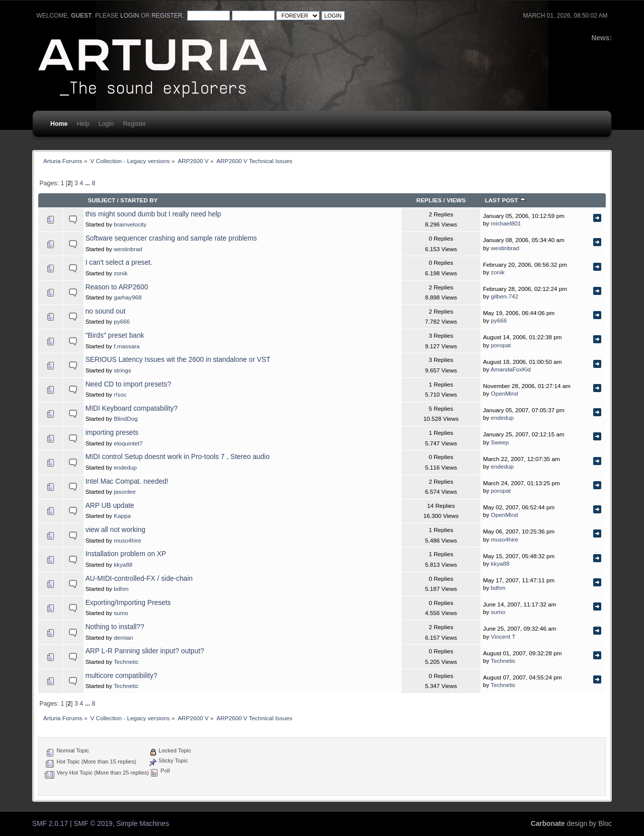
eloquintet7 (128, 443)
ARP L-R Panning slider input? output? (145, 651)
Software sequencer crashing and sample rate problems (171, 238)
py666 (122, 321)
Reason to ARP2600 (117, 287)
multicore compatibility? (122, 676)
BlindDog (126, 419)
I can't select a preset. (119, 262)
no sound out (106, 311)
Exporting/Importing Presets (128, 603)
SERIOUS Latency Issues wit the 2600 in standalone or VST (178, 360)
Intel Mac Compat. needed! (127, 481)
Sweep (500, 442)
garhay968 (128, 297)
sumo (121, 613)
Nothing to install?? (115, 627)
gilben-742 (505, 296)
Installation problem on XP (126, 554)
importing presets (112, 433)
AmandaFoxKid (511, 369)
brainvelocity (130, 224)
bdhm (121, 589)
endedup (503, 417)
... (89, 183)
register (167, 16)
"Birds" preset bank (115, 335)
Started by (139, 200)
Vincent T (503, 636)
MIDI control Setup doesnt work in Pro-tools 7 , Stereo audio (178, 457)
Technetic (126, 662)
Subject (101, 200)
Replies (429, 200)
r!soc (120, 394)
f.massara (127, 346)
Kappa (122, 516)
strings (122, 370)
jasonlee (125, 491)
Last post (505, 200)
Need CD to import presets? (128, 384)
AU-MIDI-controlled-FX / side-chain (139, 579)
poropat (501, 345)
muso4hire (128, 540)
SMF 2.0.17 (50, 824)
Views (456, 200)
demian (123, 637)
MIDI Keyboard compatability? (132, 408)
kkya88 (123, 564)
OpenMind (505, 393)
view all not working (115, 530)
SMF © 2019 (93, 824)
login (130, 16)
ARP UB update (110, 506)
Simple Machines (143, 824)
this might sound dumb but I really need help (153, 214)
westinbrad (128, 249)
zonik (120, 273)
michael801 (506, 223)
